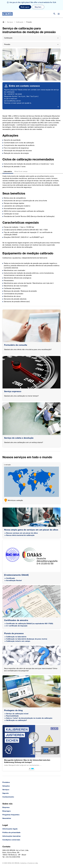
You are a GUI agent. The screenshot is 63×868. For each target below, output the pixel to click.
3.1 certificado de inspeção (17, 626)
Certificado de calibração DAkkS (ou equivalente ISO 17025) (30, 624)
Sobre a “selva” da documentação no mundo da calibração (29, 718)
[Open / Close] (59, 14)
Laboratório (8, 171)
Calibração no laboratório (16, 637)
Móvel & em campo (21, 171)
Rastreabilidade (12, 716)
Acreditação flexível (14, 581)
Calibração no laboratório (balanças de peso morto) (27, 639)
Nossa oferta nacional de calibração (20, 535)
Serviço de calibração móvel (17, 714)
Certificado (11, 578)
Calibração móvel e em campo (18, 641)
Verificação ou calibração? (17, 720)
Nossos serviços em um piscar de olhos (22, 533)
